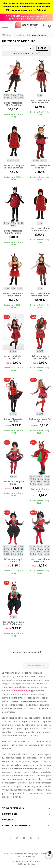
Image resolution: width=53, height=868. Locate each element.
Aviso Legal (15, 861)
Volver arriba (36, 666)
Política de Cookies (27, 864)
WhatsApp (17, 18)
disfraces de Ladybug (21, 691)
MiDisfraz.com (17, 854)
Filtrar (42, 48)
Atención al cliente (34, 18)
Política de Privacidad (32, 861)
